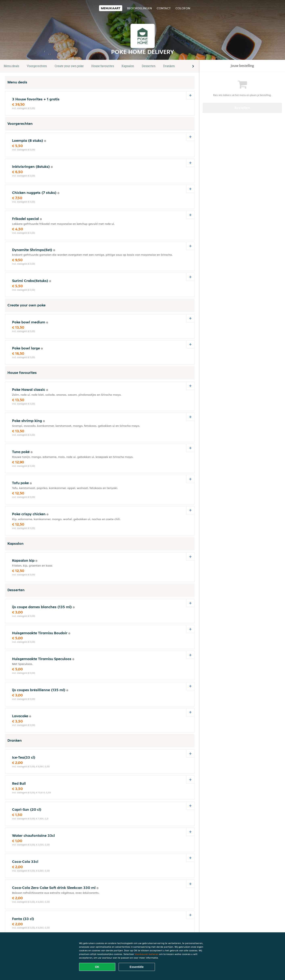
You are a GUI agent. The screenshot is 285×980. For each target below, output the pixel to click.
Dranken (169, 66)
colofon (183, 8)
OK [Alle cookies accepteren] (97, 967)
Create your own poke (69, 66)
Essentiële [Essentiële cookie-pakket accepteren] (137, 967)
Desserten (149, 66)
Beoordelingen (139, 8)
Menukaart (111, 8)
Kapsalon (128, 66)
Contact (164, 8)
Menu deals (11, 66)
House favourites (103, 66)
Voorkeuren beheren (147, 954)
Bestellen (242, 108)
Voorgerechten (37, 66)
